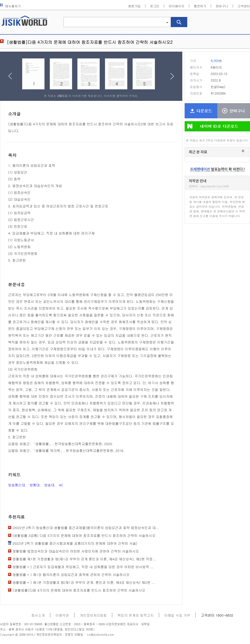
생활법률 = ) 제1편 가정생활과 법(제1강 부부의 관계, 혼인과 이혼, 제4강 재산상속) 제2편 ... (84, 582)
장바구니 (222, 6)
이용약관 (62, 615)
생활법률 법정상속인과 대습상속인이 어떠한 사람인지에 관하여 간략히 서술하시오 (76, 551)
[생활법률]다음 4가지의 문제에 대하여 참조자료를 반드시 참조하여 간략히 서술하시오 (79, 590)
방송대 (49, 485)
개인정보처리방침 (93, 615)
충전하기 (200, 6)
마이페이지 (177, 6)
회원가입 (134, 6)
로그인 (155, 6)
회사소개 (38, 615)
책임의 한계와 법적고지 (136, 615)
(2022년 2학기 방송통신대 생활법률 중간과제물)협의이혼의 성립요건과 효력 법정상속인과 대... (86, 528)
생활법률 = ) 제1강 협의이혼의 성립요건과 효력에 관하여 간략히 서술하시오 (71, 575)
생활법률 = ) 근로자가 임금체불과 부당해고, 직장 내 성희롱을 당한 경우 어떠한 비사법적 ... (83, 567)
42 (61, 485)
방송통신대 (17, 485)
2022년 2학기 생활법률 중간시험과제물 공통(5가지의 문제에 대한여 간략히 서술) (75, 543)
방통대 (35, 485)
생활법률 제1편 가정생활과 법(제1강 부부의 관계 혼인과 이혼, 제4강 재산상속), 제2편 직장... (84, 559)
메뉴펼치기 (10, 6)
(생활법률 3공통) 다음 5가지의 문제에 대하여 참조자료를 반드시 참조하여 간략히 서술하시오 (84, 535)
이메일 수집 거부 (177, 615)
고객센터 (244, 6)
